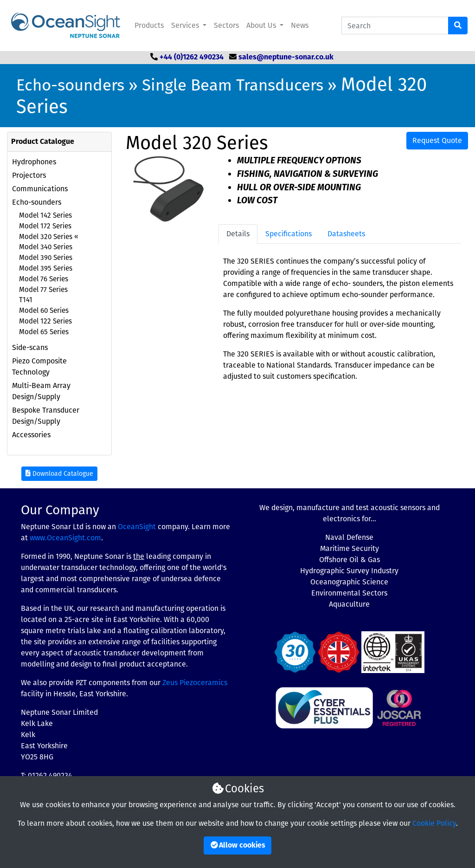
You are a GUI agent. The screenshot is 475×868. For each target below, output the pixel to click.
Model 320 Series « (49, 237)
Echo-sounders (70, 85)
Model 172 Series (45, 226)
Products (149, 25)
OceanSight (137, 527)
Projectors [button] (29, 175)
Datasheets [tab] (346, 234)
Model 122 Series (45, 321)
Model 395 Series (46, 268)
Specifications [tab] (289, 234)
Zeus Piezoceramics (195, 683)
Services (186, 25)
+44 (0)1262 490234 (192, 58)
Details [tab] (238, 234)
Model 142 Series (45, 215)
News (300, 25)
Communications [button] (40, 189)
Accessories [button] (31, 435)
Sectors (226, 25)
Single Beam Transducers (233, 85)
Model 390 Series (46, 258)
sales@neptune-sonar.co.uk (286, 58)
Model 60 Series (44, 311)
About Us (262, 25)
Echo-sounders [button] (37, 202)
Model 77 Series (43, 290)
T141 (26, 300)
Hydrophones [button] (34, 162)
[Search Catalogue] (395, 26)
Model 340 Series (46, 247)
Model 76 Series (44, 279)
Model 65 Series (44, 332)
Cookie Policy (434, 823)
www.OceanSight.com (65, 538)
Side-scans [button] (30, 347)
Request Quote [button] (437, 140)
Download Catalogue (59, 474)
